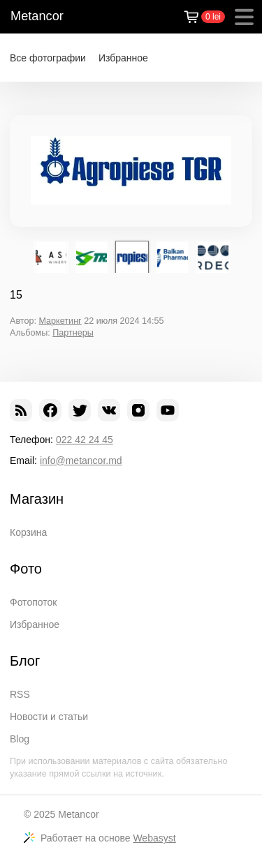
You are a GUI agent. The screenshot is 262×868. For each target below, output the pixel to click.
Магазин (37, 499)
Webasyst (154, 838)
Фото (26, 569)
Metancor (37, 16)
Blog (20, 739)
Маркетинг (60, 321)
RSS (20, 694)
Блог (25, 661)
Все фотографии (48, 58)
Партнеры (73, 333)
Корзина (28, 532)
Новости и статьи (49, 717)
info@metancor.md (81, 461)
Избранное (123, 58)
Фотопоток (33, 602)
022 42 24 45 (85, 440)
